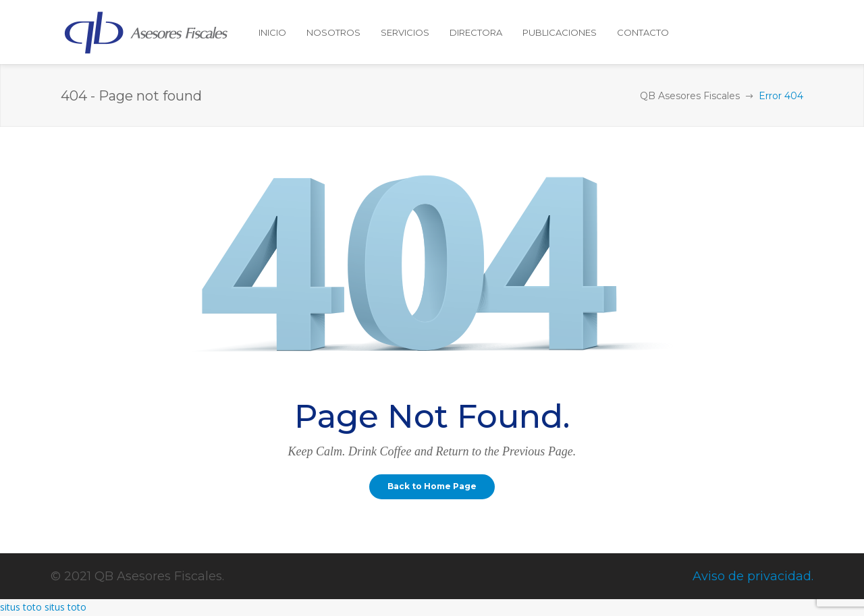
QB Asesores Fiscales (690, 96)
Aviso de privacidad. (753, 576)
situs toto (21, 607)
